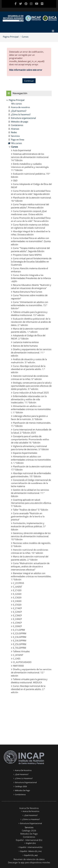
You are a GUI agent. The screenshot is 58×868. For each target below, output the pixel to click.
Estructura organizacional (26, 782)
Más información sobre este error (26, 70)
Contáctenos (20, 794)
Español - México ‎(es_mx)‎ (31, 851)
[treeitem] (29, 396)
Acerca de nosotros (23, 770)
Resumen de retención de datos (29, 859)
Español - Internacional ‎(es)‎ (29, 840)
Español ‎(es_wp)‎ (31, 855)
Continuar (29, 81)
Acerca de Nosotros (29, 808)
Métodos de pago (22, 790)
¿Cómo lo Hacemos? (24, 778)
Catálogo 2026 (21, 786)
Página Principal (11, 37)
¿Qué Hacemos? (22, 774)
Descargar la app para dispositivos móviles (29, 862)
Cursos (25, 37)
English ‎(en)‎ (31, 843)
